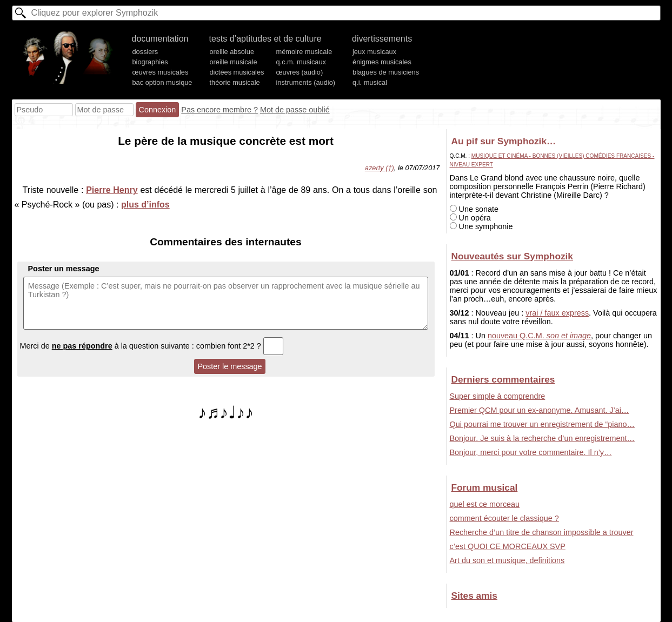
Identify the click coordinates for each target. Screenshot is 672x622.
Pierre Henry (112, 190)
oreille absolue (232, 52)
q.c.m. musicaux (301, 62)
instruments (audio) (305, 82)
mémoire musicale (304, 52)
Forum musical (485, 487)
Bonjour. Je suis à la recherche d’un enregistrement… (542, 438)
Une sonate (474, 209)
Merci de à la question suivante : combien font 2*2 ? (152, 346)
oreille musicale (233, 62)
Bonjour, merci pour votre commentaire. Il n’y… (531, 452)
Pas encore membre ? (219, 110)
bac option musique (162, 82)
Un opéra (470, 218)
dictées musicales (237, 72)
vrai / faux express (557, 313)
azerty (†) (380, 168)
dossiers (145, 52)
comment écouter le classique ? (504, 518)
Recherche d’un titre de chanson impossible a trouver (542, 532)
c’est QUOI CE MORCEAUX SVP (508, 546)
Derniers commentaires (503, 379)
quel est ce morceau (485, 504)
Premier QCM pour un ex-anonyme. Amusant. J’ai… (540, 410)
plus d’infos (145, 205)
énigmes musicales (382, 62)
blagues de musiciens (386, 72)
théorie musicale (234, 82)
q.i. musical (370, 82)
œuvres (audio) (299, 72)
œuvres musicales (161, 72)
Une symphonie (481, 226)
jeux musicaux (374, 52)
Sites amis (474, 596)
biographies (150, 62)
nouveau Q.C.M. (539, 336)
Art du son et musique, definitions (507, 560)
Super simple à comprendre (498, 396)
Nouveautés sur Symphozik (512, 256)
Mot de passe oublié (295, 110)
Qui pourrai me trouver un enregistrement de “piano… (542, 424)
